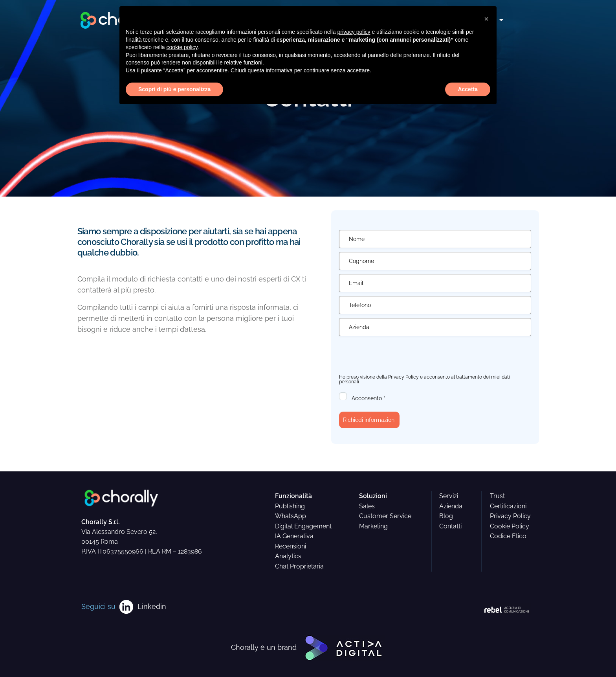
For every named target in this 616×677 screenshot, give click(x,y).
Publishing (290, 506)
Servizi (449, 496)
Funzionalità (293, 496)
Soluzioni (373, 496)
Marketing (373, 526)
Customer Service (385, 516)
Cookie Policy (510, 526)
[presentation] (399, 355)
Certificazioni (508, 506)
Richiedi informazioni (369, 420)
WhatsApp (291, 516)
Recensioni (291, 546)
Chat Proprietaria (299, 566)
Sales (367, 506)
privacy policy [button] (354, 32)
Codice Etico (508, 536)
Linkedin (152, 606)
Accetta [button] (468, 89)
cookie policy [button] (182, 47)
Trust (497, 496)
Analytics (288, 556)
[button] (486, 19)
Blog (446, 516)
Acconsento (368, 398)
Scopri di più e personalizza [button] (174, 89)
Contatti (450, 526)
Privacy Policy (403, 377)
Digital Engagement (303, 526)
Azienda (451, 506)
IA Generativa (294, 536)
